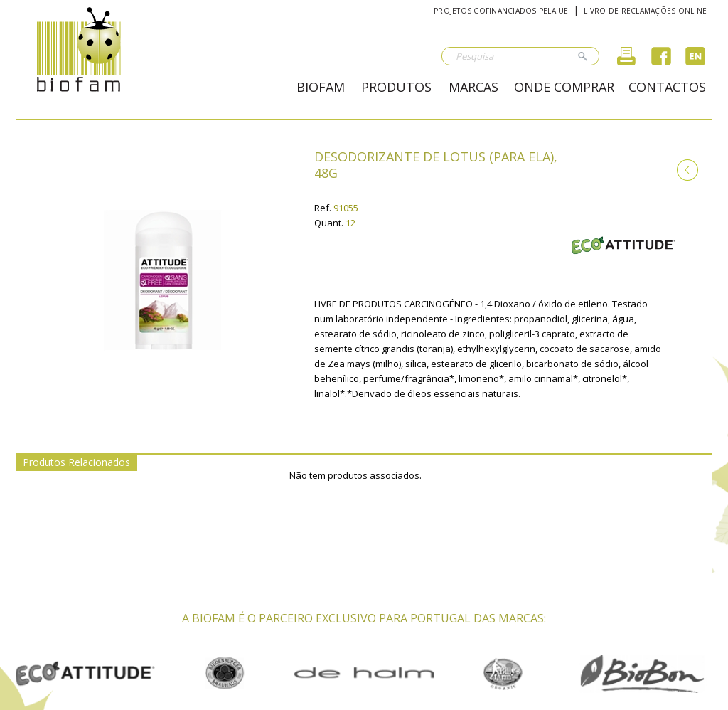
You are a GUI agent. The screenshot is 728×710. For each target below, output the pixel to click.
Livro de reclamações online (645, 11)
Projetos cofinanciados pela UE (501, 11)
